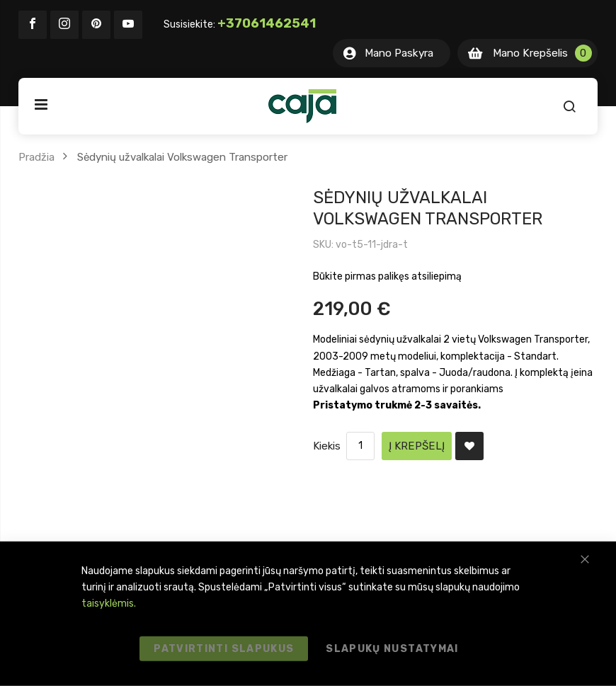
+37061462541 (267, 23)
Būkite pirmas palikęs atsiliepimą (387, 276)
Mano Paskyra (399, 53)
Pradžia (36, 157)
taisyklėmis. (109, 604)
